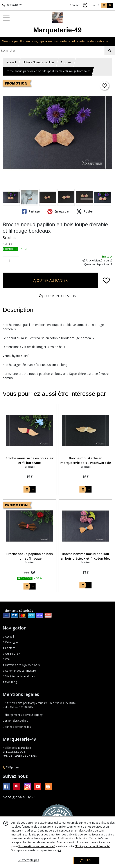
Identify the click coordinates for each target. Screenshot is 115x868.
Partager (31, 211)
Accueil (11, 62)
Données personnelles (17, 727)
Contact (75, 5)
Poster (85, 211)
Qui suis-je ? (11, 654)
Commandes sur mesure (19, 671)
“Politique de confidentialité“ (93, 846)
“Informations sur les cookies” (37, 846)
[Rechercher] (110, 51)
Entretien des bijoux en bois (21, 665)
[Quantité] (11, 261)
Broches (66, 62)
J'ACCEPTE (87, 860)
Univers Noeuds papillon (38, 62)
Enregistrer (59, 211)
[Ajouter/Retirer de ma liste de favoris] (106, 280)
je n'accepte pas (29, 860)
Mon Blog (10, 682)
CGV (6, 659)
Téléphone (11, 767)
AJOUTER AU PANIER (50, 280)
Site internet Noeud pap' (19, 676)
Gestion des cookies (15, 721)
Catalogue (10, 642)
